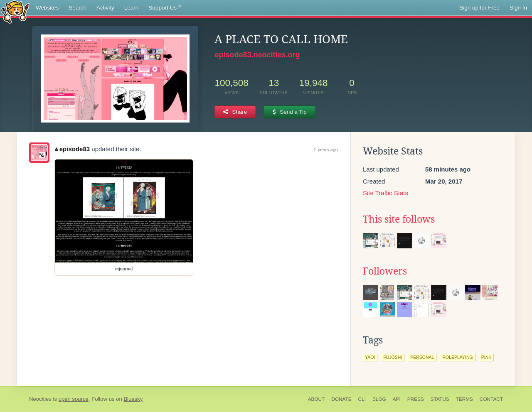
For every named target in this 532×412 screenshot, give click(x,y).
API (397, 399)
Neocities (40, 399)
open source (74, 399)
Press (416, 399)
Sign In (518, 8)
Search (78, 8)
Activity (105, 8)
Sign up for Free (479, 8)
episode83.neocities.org (257, 55)
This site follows (399, 219)
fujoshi (393, 357)
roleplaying (457, 357)
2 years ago (326, 150)
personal (422, 357)
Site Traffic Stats (385, 193)
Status (440, 399)
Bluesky (133, 399)
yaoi (370, 357)
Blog (379, 399)
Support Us (165, 8)
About (316, 399)
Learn (132, 8)
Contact (491, 399)
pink (486, 357)
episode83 (72, 149)
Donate (341, 399)
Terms (464, 399)
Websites (47, 8)
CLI (362, 399)
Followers (385, 271)
